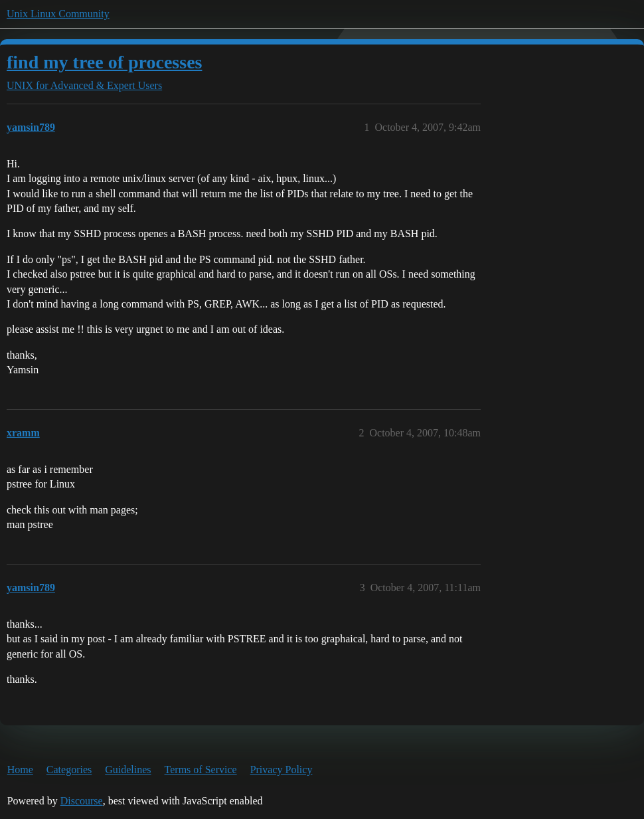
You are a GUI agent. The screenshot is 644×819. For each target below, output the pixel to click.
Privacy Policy (282, 770)
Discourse (82, 801)
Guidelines (128, 770)
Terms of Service (201, 770)
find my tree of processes (104, 62)
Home (20, 770)
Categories (69, 770)
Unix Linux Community (58, 14)
